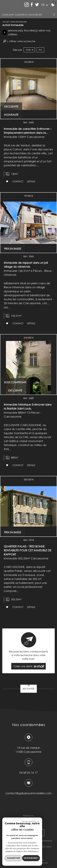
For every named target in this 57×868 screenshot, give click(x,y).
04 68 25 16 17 (29, 772)
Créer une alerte (29, 666)
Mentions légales (24, 847)
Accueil (6, 22)
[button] (19, 41)
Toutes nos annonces (31, 850)
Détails (31, 181)
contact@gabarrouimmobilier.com (28, 793)
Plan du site (10, 847)
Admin (18, 850)
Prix (40, 50)
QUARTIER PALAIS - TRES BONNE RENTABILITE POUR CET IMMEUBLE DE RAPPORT (28, 550)
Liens (49, 847)
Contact (18, 181)
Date (30, 50)
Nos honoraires (39, 847)
